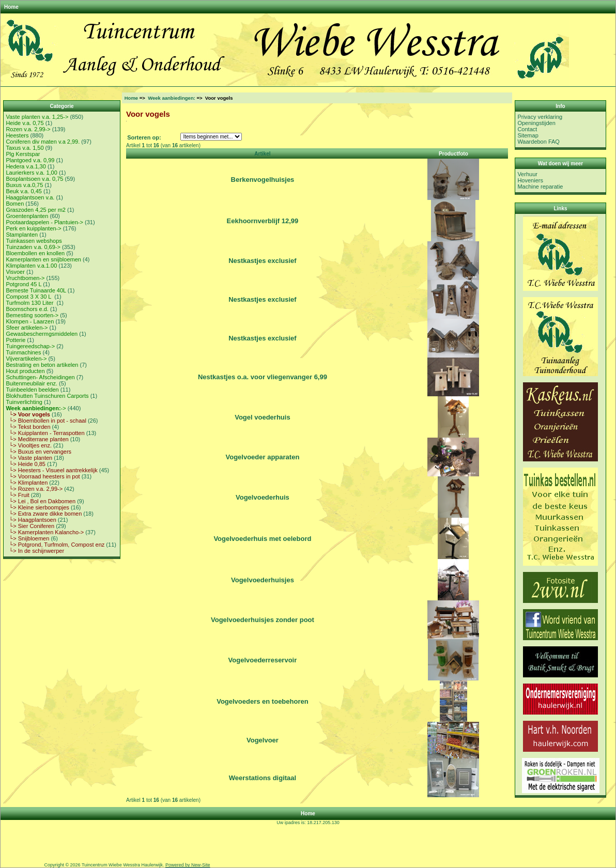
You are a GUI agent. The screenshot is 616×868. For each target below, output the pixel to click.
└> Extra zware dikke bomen (44, 514)
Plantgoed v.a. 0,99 (30, 160)
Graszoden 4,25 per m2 (36, 210)
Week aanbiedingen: (172, 98)
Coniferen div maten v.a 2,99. (43, 142)
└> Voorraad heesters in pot (43, 476)
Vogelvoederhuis (263, 497)
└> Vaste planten (29, 458)
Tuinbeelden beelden (32, 390)
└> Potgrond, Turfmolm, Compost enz (55, 545)
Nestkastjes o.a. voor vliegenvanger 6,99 (263, 377)
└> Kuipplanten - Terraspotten (45, 433)
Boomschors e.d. (27, 309)
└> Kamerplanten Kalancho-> (45, 532)
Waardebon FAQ (538, 142)
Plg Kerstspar (23, 154)
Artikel (262, 154)
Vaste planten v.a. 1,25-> (37, 117)
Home (11, 7)
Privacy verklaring (540, 117)
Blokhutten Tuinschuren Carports (47, 396)
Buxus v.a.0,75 (24, 185)
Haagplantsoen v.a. (30, 197)
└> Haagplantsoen (31, 520)
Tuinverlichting (24, 402)
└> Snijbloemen (27, 538)
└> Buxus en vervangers (38, 452)
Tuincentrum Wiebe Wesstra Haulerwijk (122, 865)
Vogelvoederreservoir (263, 660)
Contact (527, 129)
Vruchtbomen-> (25, 278)
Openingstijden (536, 123)
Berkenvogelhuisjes (263, 180)
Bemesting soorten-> (32, 315)
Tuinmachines (23, 352)
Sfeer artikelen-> (27, 328)
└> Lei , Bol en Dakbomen (41, 501)
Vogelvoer (263, 740)
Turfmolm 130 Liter (30, 303)
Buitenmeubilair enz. (32, 383)
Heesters (17, 135)
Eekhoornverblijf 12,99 (263, 221)
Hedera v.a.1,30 (26, 166)
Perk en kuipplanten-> (33, 228)
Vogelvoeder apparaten (263, 457)
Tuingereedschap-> (30, 346)
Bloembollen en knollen (35, 253)
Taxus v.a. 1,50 (25, 148)
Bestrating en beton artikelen (42, 365)
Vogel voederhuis (262, 417)
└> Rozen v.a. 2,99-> (34, 489)
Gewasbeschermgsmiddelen (42, 334)
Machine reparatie (540, 187)
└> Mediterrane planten (37, 439)
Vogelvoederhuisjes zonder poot (263, 620)
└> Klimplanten (27, 483)
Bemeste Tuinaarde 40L (36, 290)
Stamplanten (22, 235)
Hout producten (25, 371)
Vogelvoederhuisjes (263, 580)
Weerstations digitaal (263, 778)
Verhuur (527, 174)
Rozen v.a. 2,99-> (28, 129)
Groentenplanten (27, 216)
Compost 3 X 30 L (29, 297)
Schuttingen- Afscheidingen (40, 377)
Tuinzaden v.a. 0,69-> (33, 247)
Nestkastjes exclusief (263, 261)
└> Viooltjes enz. (29, 445)
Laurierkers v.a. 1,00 (31, 173)
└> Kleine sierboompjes (37, 507)
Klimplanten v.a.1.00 (31, 266)
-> (36, 408)
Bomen (15, 204)
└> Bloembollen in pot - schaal (46, 421)
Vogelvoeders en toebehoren (262, 701)
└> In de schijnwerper (35, 551)
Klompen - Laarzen (30, 321)
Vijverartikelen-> (26, 359)
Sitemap (528, 135)
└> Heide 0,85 (26, 464)
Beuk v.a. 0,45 (24, 191)
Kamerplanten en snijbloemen (43, 259)
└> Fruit (17, 495)
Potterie (16, 340)
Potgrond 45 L (24, 284)
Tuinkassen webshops (34, 241)
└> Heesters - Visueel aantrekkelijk (51, 470)
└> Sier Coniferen (30, 526)
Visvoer (15, 272)
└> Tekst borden (28, 427)
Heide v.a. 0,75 (25, 123)
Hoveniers (530, 180)
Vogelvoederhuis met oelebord (262, 539)
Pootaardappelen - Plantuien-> (44, 222)
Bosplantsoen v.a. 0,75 (34, 179)
